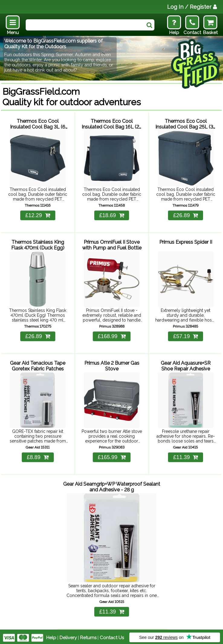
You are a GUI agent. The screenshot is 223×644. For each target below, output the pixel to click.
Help (51, 636)
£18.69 (111, 215)
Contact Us (112, 636)
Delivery (68, 636)
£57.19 (186, 335)
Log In (192, 7)
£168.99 (111, 335)
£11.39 (186, 456)
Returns (88, 636)
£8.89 (38, 456)
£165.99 (111, 456)
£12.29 (38, 215)
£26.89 (186, 215)
